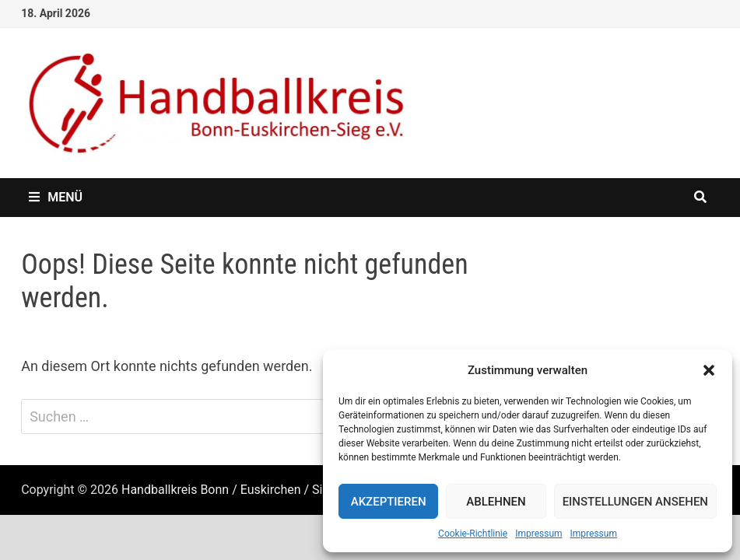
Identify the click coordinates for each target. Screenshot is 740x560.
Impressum (538, 534)
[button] (709, 370)
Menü (56, 197)
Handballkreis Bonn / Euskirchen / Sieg (229, 490)
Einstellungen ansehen (635, 502)
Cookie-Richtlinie (473, 534)
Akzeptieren (389, 502)
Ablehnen (496, 502)
